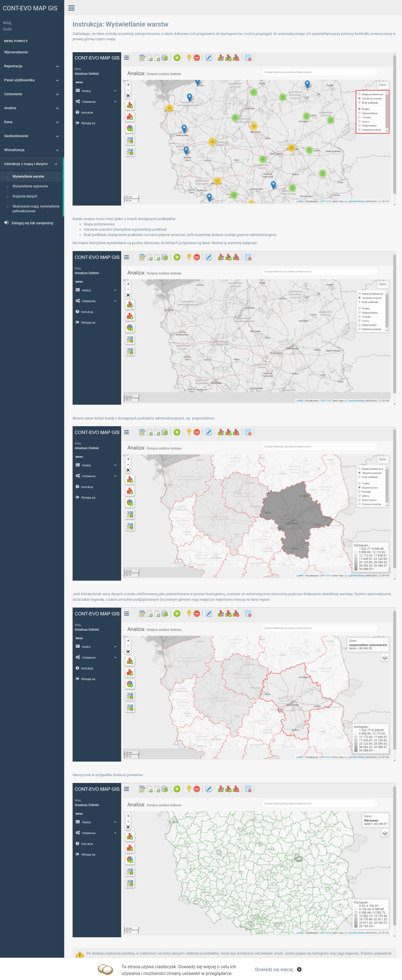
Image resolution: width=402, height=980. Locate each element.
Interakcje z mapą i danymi (31, 164)
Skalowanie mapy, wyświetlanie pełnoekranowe (36, 209)
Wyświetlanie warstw (28, 177)
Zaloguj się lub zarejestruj (29, 223)
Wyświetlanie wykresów (30, 186)
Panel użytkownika (32, 80)
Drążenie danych (25, 196)
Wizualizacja (32, 150)
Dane (32, 122)
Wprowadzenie (16, 52)
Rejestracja (32, 66)
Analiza (32, 108)
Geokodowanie (32, 136)
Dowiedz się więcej (274, 970)
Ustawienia (32, 94)
